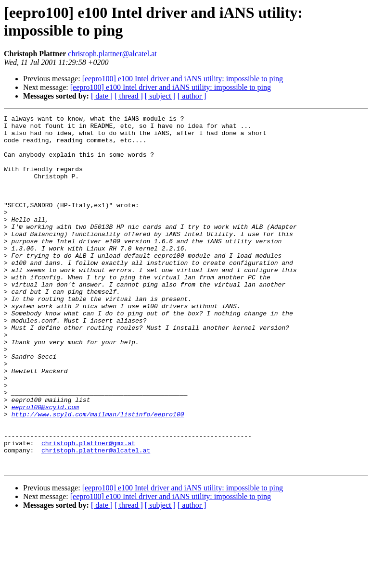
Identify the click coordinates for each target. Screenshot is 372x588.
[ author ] (192, 96)
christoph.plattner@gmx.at (88, 509)
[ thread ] (129, 96)
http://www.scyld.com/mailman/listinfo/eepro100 (98, 475)
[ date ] (102, 96)
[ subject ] (160, 96)
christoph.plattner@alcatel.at (112, 54)
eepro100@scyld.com (45, 466)
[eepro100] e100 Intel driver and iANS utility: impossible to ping (183, 79)
